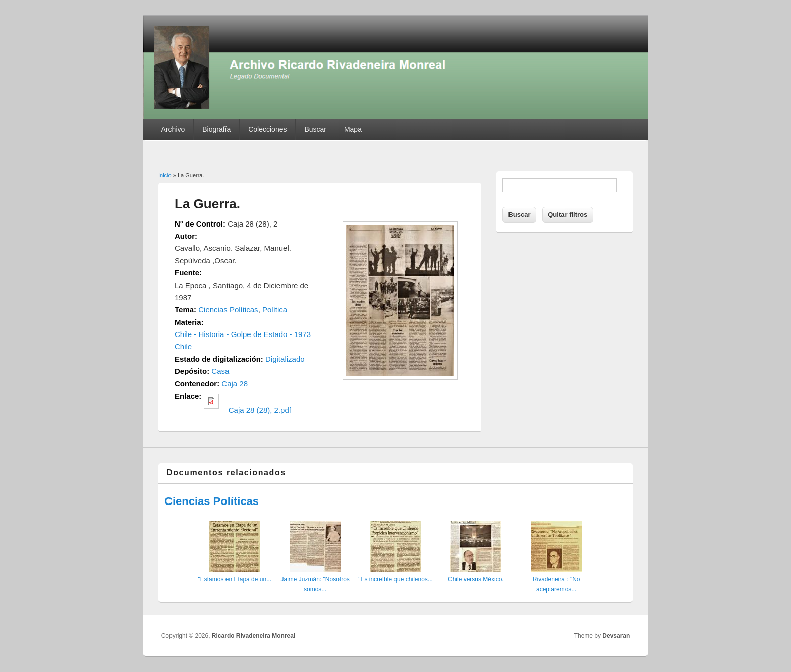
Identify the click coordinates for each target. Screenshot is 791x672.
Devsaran (616, 636)
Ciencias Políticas (228, 310)
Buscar (315, 129)
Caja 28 (235, 384)
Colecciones (267, 129)
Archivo (173, 129)
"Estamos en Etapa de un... (235, 579)
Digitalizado (285, 359)
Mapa (353, 129)
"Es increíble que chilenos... (395, 579)
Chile (183, 346)
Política (275, 310)
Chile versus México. (476, 579)
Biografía (216, 129)
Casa (220, 371)
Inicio (165, 175)
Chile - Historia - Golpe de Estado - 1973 (243, 334)
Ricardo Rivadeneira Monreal (253, 636)
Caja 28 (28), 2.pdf (260, 410)
